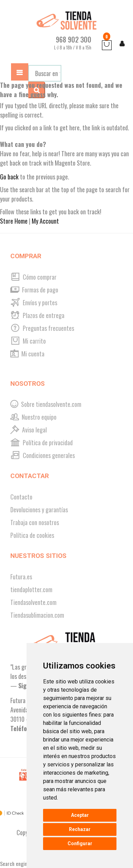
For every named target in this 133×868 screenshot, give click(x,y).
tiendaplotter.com (31, 589)
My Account (45, 221)
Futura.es (21, 577)
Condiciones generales (43, 455)
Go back (9, 177)
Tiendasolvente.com (33, 602)
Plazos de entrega (37, 315)
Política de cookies (32, 535)
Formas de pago (34, 290)
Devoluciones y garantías (39, 510)
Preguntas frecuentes (42, 328)
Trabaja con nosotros (35, 522)
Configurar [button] (80, 843)
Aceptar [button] (80, 815)
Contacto (21, 497)
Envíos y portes (34, 302)
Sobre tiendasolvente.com (46, 404)
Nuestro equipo (33, 417)
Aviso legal (29, 430)
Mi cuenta (27, 354)
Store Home (14, 221)
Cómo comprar (33, 277)
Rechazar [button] (80, 829)
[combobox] (45, 73)
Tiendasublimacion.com (37, 615)
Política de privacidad (42, 442)
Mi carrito (28, 341)
